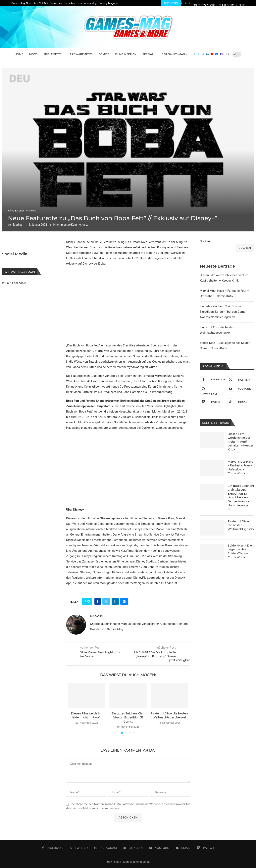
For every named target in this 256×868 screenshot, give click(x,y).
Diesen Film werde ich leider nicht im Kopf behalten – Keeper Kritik (241, 442)
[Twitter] (198, 54)
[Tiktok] (239, 402)
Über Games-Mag (172, 54)
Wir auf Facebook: (14, 283)
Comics (104, 54)
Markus (18, 225)
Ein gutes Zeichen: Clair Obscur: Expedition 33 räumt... (128, 718)
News (33, 54)
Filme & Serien (126, 54)
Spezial (148, 54)
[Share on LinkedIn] (115, 601)
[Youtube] (212, 54)
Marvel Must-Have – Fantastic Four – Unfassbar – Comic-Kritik (240, 468)
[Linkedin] (207, 54)
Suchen (205, 241)
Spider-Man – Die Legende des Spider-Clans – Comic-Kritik (240, 551)
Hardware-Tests (80, 54)
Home (19, 54)
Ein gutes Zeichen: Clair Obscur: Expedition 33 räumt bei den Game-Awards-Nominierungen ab (223, 312)
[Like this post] (88, 601)
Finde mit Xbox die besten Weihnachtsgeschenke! (241, 525)
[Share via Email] (124, 601)
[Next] (189, 3)
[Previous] (185, 3)
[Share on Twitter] (106, 601)
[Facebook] (194, 54)
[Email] (217, 54)
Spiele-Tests (52, 54)
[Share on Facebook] (98, 601)
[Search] (228, 54)
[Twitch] (222, 54)
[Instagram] (203, 54)
